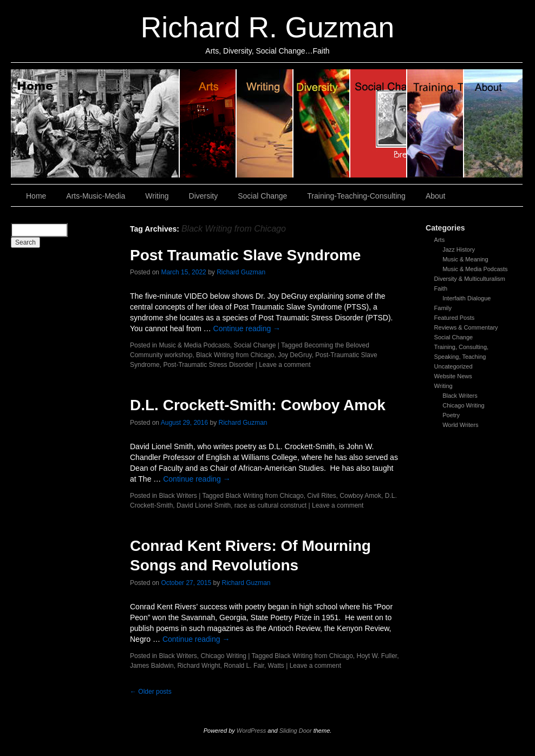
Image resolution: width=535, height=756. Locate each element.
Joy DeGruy (295, 355)
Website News (453, 376)
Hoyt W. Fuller (377, 656)
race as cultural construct (270, 505)
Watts (276, 666)
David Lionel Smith (204, 505)
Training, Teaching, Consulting (436, 123)
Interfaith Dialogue (467, 298)
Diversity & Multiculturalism (470, 279)
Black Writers (460, 396)
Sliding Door (296, 731)
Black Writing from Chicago (235, 355)
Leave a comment (285, 365)
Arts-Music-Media (96, 196)
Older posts (151, 692)
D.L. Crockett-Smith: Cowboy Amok (258, 405)
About (493, 123)
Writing (265, 123)
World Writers (460, 425)
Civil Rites (321, 496)
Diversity (322, 123)
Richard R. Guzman (267, 27)
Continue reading (247, 328)
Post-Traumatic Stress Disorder (208, 365)
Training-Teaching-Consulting (356, 196)
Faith (441, 288)
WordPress (251, 731)
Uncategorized (454, 366)
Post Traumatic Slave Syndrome (245, 255)
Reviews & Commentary (466, 327)
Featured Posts (455, 318)
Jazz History (459, 249)
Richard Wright (198, 666)
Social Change (379, 123)
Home (95, 123)
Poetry (451, 415)
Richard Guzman (241, 272)
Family (443, 308)
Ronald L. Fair (244, 666)
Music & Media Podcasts (475, 269)
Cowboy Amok (360, 496)
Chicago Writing (463, 405)
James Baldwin (152, 666)
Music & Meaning (465, 259)
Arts (440, 240)
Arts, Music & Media (208, 123)
